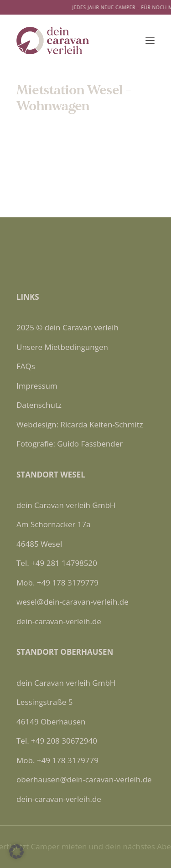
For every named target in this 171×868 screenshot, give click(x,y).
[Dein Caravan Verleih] (53, 41)
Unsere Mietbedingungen (62, 347)
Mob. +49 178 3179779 (57, 583)
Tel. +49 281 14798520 (57, 563)
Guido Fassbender (90, 444)
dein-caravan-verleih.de (59, 621)
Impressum (37, 386)
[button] (150, 41)
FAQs (26, 366)
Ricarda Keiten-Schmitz (102, 424)
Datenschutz (39, 405)
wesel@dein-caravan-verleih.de (73, 602)
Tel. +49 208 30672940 (57, 741)
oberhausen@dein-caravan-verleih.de (84, 779)
